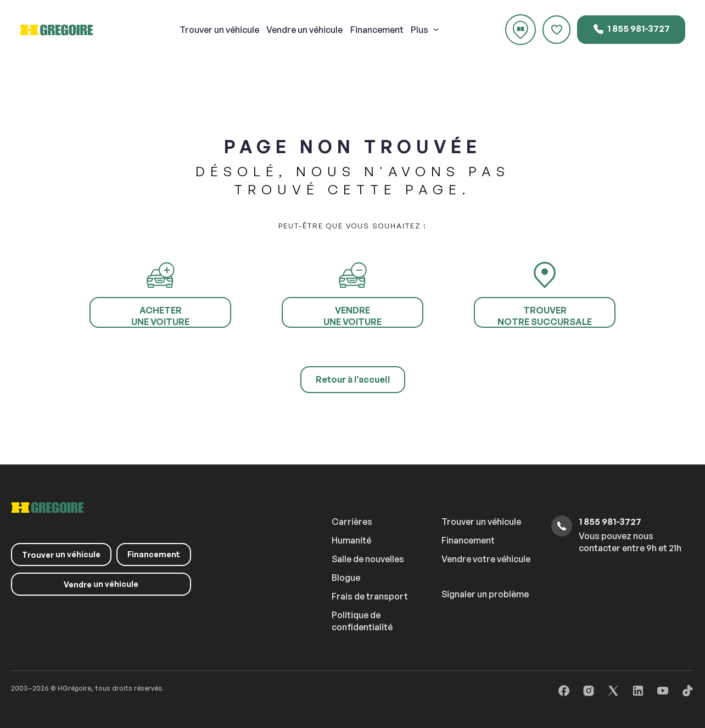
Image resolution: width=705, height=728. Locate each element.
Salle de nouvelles (368, 559)
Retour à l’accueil (353, 379)
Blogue (346, 578)
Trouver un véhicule (481, 522)
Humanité (351, 540)
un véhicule (219, 30)
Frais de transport (370, 596)
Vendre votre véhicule (486, 559)
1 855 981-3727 (631, 29)
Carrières (352, 522)
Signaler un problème (485, 594)
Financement (377, 30)
